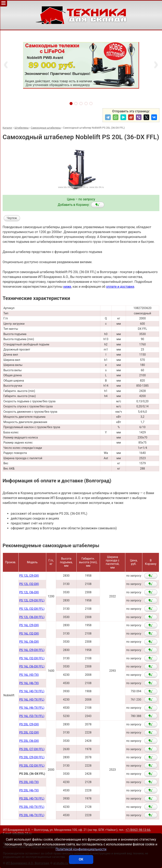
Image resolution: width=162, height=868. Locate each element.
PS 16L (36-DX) (29, 642)
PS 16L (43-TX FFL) (32, 700)
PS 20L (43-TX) (29, 782)
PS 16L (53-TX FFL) (32, 716)
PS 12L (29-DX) (29, 576)
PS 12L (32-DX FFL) (32, 609)
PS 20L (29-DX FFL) (32, 757)
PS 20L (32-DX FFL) (32, 766)
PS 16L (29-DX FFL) (32, 650)
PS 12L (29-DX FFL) (32, 601)
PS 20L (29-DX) (29, 724)
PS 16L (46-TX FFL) (32, 708)
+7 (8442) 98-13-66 (138, 830)
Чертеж (12, 218)
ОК (81, 859)
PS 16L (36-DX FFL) (32, 667)
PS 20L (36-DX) (29, 741)
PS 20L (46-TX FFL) (32, 815)
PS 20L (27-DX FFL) (32, 749)
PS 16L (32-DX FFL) (32, 658)
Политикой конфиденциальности (81, 849)
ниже (67, 287)
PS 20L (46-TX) (29, 790)
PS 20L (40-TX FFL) (32, 799)
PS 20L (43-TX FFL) (32, 807)
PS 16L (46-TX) (29, 683)
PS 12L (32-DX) (29, 584)
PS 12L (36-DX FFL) (32, 617)
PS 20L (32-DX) (29, 733)
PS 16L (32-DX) (29, 634)
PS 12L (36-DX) (29, 592)
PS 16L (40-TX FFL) (32, 691)
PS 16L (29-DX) (29, 625)
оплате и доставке (120, 287)
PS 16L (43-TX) (29, 675)
